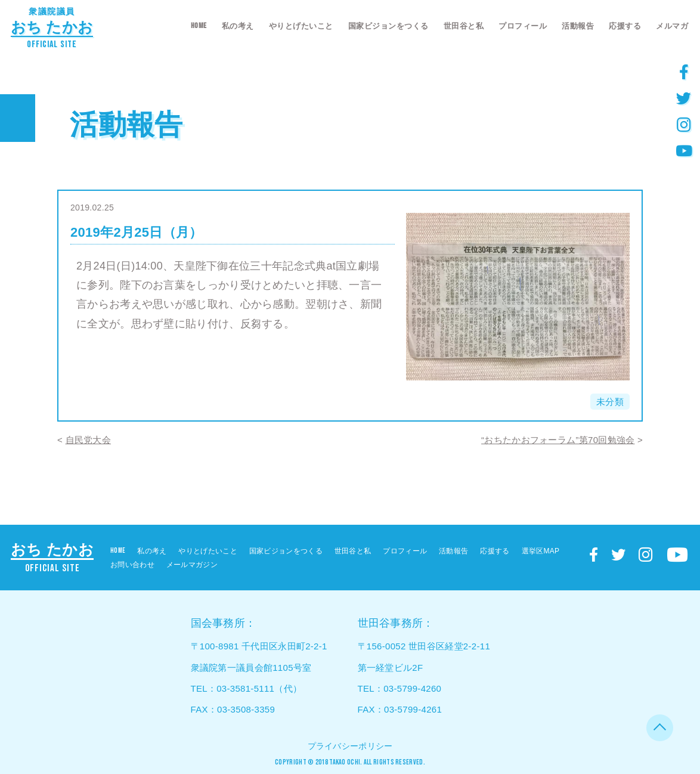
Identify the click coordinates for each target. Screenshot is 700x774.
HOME (199, 26)
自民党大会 (89, 440)
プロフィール (523, 26)
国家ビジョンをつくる (388, 26)
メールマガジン (192, 565)
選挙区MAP (541, 551)
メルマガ (672, 26)
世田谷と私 (464, 26)
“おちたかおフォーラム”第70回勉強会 (558, 440)
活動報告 (578, 26)
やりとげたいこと (301, 26)
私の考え (238, 26)
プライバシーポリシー (350, 746)
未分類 (610, 402)
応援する (625, 26)
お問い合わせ (132, 565)
